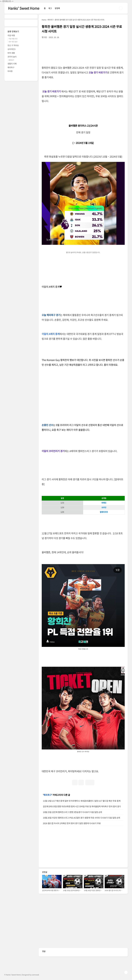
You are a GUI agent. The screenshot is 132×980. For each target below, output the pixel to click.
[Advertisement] (83, 392)
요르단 (104, 507)
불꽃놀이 (11, 60)
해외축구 (48, 795)
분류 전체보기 (13, 31)
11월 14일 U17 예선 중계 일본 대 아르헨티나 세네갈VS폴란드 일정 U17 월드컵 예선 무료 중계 (82, 801)
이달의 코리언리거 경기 (53, 451)
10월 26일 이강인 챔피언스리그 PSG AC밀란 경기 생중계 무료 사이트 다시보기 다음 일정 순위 (81, 818)
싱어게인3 (11, 49)
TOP (126, 972)
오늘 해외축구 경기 (51, 315)
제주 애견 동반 (13, 42)
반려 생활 (11, 53)
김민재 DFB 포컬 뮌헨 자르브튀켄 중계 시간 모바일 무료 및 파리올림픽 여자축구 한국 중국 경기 (82, 806)
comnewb (35, 975)
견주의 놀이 (12, 57)
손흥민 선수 (47, 425)
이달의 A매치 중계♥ (52, 287)
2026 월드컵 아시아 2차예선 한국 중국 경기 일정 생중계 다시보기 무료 (72, 823)
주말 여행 (11, 35)
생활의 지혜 (12, 64)
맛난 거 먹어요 (13, 45)
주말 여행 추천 (13, 39)
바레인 (104, 503)
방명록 (57, 8)
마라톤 (10, 71)
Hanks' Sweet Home (24, 8)
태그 (50, 8)
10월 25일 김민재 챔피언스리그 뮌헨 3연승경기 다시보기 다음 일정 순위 (72, 812)
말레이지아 (104, 512)
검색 (121, 8)
